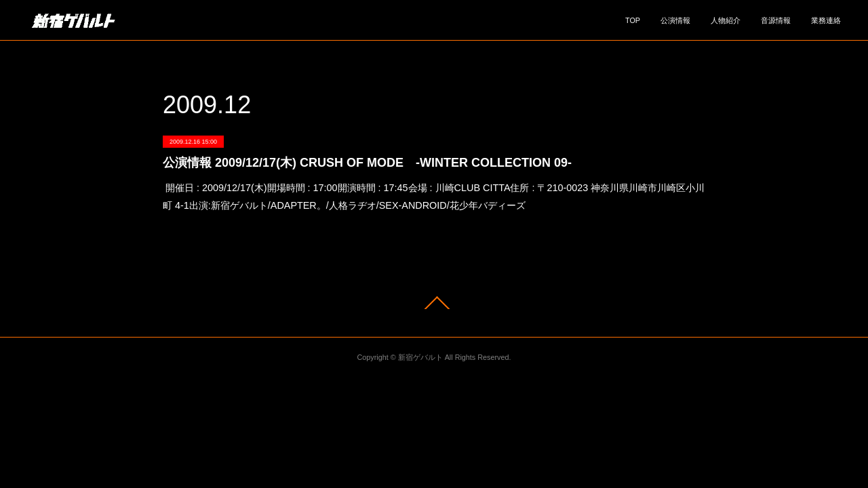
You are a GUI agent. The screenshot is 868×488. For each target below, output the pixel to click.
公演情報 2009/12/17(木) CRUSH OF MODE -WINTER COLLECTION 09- (367, 163)
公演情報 (675, 20)
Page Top (434, 303)
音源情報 (776, 20)
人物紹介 (726, 20)
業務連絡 (826, 20)
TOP (633, 20)
